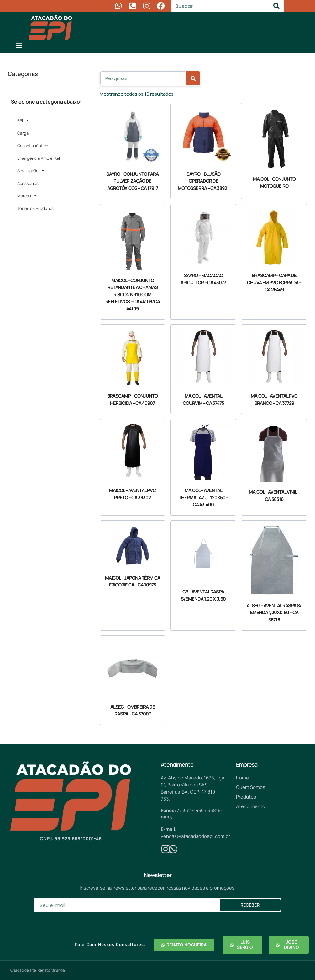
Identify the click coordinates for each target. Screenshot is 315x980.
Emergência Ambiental (39, 158)
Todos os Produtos (35, 208)
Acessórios (28, 183)
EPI (23, 120)
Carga (23, 133)
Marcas (27, 196)
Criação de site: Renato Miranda (38, 970)
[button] (19, 45)
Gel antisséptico (33, 146)
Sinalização (31, 171)
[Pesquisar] (276, 6)
